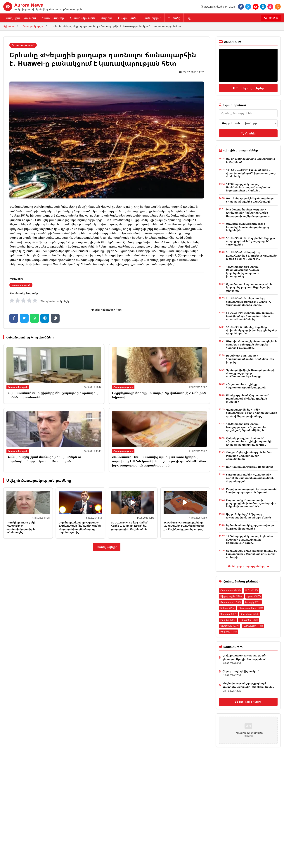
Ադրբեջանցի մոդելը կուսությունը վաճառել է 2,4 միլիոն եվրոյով (159, 395)
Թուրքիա (228, 632)
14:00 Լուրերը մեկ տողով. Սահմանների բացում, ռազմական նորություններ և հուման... (249, 187)
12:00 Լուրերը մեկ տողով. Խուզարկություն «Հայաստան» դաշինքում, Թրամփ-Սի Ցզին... (246, 427)
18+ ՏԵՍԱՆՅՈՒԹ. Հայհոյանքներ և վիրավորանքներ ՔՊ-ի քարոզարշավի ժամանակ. (251, 173)
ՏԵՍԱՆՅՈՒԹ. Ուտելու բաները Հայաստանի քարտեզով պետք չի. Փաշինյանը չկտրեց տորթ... (248, 302)
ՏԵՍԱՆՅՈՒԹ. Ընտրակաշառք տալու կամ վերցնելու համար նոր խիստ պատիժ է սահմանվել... (250, 316)
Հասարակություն (82, 18)
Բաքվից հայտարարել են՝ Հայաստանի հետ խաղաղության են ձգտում (252, 491)
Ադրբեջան (230, 626)
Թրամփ (228, 620)
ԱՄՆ (251, 590)
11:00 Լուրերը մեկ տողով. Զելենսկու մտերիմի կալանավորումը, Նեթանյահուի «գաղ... (250, 540)
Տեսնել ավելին (107, 547)
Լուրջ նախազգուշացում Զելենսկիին (250, 467)
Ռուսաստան (231, 602)
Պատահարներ (53, 18)
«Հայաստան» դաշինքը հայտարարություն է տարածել (246, 386)
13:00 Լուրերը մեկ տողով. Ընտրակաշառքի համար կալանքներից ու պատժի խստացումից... (243, 272)
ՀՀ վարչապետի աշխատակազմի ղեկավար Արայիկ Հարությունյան (244, 657)
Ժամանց (174, 18)
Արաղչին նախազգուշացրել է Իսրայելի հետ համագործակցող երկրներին (248, 227)
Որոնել (248, 133)
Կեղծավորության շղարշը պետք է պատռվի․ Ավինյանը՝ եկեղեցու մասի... (248, 685)
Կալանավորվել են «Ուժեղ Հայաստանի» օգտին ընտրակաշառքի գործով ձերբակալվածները (252, 413)
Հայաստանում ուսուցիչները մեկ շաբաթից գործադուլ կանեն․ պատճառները (52, 395)
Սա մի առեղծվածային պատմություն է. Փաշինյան (251, 160)
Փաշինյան (250, 614)
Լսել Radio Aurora (248, 702)
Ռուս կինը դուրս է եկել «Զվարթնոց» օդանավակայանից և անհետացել (21, 527)
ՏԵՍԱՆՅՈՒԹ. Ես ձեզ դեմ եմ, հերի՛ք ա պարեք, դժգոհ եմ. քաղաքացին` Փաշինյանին (130, 526)
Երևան (227, 608)
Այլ (189, 18)
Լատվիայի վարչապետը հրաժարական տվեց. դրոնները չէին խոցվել (250, 359)
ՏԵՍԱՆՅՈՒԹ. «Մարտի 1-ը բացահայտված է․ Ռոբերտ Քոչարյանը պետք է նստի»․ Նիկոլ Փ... (252, 255)
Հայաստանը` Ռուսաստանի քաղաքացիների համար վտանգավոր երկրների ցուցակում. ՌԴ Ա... (251, 503)
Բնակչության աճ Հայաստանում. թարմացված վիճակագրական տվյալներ (248, 398)
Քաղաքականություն (21, 18)
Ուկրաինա (249, 620)
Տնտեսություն (152, 18)
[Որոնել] (271, 18)
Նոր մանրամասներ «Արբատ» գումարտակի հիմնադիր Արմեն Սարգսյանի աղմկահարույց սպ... (248, 213)
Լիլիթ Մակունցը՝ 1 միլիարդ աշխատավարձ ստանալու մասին (248, 516)
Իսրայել (253, 602)
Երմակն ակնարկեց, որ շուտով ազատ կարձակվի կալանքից (251, 527)
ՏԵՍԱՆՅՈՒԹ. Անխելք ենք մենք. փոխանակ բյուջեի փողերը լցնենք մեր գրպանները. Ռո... (252, 330)
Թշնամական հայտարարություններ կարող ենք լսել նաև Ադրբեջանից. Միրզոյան (250, 287)
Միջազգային (231, 596)
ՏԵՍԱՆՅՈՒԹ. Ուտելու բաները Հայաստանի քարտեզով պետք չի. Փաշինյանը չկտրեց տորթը (184, 526)
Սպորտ (106, 18)
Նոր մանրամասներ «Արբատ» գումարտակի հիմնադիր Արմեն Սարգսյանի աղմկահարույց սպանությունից (80, 527)
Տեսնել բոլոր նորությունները (248, 566)
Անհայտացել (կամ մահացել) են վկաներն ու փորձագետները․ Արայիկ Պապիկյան (44, 459)
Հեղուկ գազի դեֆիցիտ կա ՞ (241, 671)
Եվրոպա (228, 614)
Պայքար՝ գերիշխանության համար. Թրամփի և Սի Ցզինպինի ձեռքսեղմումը (250, 456)
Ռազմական (127, 18)
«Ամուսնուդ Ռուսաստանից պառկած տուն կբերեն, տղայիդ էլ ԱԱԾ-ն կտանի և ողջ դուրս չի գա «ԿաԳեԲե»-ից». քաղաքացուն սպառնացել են (159, 461)
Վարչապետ (253, 626)
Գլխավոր (9, 26)
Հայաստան (231, 590)
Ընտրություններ (251, 608)
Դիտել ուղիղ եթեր (248, 88)
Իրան (254, 596)
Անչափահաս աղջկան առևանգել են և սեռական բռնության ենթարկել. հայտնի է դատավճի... (251, 345)
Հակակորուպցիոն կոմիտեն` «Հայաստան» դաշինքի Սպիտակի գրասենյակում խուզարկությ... (249, 441)
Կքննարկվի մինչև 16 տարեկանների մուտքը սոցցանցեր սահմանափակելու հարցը (250, 373)
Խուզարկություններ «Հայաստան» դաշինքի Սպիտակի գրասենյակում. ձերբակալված (250, 478)
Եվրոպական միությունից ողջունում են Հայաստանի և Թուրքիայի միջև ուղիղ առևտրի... (252, 554)
